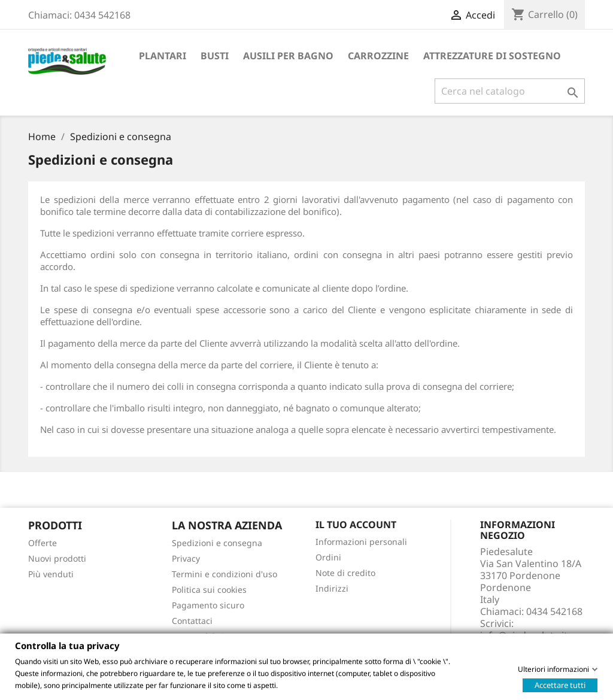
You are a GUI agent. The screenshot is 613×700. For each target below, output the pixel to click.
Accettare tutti (560, 684)
